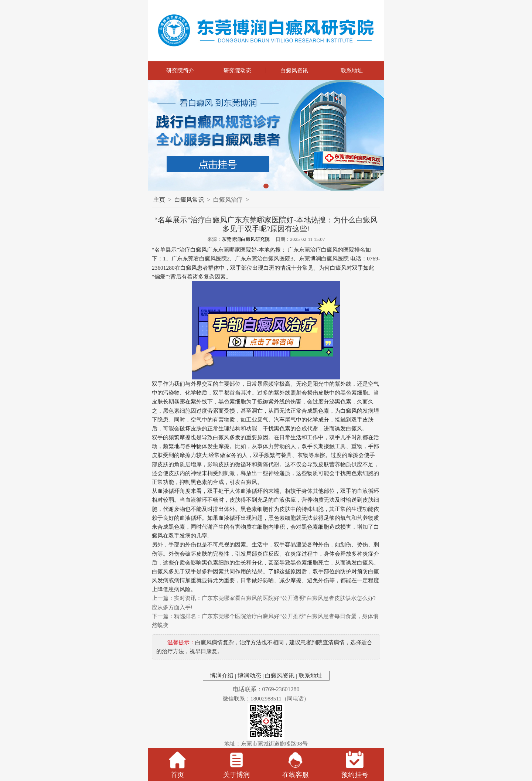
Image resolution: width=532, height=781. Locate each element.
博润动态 (249, 676)
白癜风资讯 (294, 70)
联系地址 (352, 70)
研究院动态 (237, 70)
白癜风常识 (189, 200)
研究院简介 (180, 70)
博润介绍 (222, 676)
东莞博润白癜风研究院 (246, 239)
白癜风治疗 (228, 200)
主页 (159, 200)
